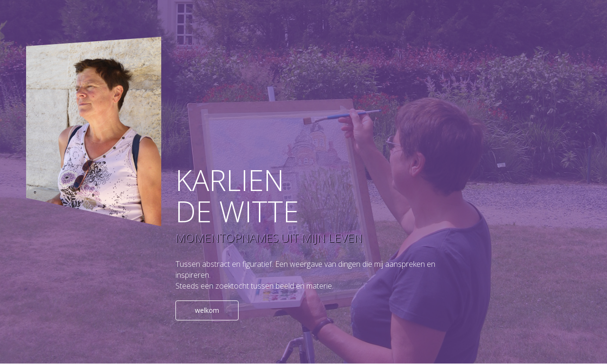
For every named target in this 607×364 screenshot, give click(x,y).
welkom (207, 310)
